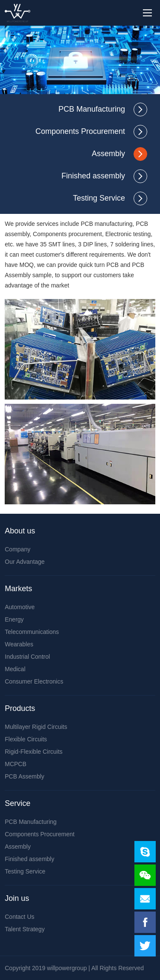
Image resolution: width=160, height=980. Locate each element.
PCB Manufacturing (92, 109)
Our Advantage (25, 562)
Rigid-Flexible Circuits (33, 752)
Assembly (108, 154)
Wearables (19, 644)
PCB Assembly (25, 776)
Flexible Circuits (26, 739)
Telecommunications (32, 632)
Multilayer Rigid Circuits (36, 727)
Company (17, 549)
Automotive (20, 607)
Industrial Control (27, 657)
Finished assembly (93, 176)
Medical (15, 669)
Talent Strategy (25, 929)
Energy (14, 619)
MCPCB (16, 764)
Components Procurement (80, 131)
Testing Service (99, 198)
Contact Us (19, 917)
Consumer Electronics (34, 681)
